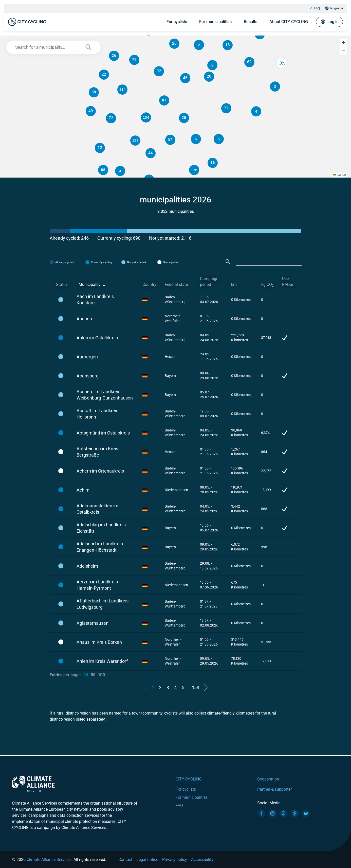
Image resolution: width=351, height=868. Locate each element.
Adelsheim (87, 566)
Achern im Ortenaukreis (100, 471)
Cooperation (268, 779)
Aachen (84, 319)
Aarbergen (87, 357)
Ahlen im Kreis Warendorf (102, 661)
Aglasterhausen (93, 623)
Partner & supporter (274, 789)
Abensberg (88, 376)
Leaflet (339, 175)
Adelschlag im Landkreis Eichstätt (101, 528)
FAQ (315, 8)
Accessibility (202, 860)
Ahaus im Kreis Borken (99, 642)
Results (251, 22)
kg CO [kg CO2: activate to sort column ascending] (267, 285)
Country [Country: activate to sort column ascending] (149, 284)
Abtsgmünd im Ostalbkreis (103, 433)
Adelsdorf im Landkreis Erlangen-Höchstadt (100, 547)
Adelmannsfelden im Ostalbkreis (97, 509)
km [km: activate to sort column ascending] (234, 284)
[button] (219, 139)
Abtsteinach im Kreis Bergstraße (97, 452)
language (334, 8)
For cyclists (177, 22)
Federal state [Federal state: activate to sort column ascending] (176, 284)
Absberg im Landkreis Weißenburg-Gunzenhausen (105, 395)
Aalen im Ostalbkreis (97, 338)
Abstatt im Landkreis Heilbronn (97, 414)
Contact (125, 860)
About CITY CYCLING (289, 22)
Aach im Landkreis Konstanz (95, 300)
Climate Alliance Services (49, 860)
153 (196, 688)
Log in (329, 22)
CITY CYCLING (189, 779)
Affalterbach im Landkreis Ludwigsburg (103, 604)
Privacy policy (175, 860)
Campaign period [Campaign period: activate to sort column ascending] (209, 282)
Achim (83, 490)
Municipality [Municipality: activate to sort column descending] (90, 284)
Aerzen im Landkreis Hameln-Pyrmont (97, 585)
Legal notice (147, 860)
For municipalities (215, 22)
